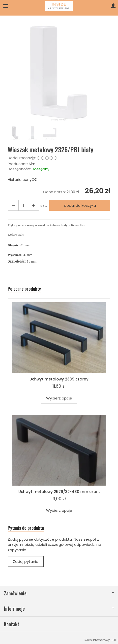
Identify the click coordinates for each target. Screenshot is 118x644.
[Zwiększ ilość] (13, 205)
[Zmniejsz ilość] (33, 205)
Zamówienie (59, 593)
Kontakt (12, 624)
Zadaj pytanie (26, 561)
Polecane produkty (24, 289)
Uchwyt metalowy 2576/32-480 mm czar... (59, 492)
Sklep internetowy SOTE (101, 640)
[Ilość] (23, 205)
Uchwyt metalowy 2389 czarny (59, 379)
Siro (32, 164)
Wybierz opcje (59, 398)
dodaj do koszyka (80, 205)
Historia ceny (22, 180)
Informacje (59, 609)
